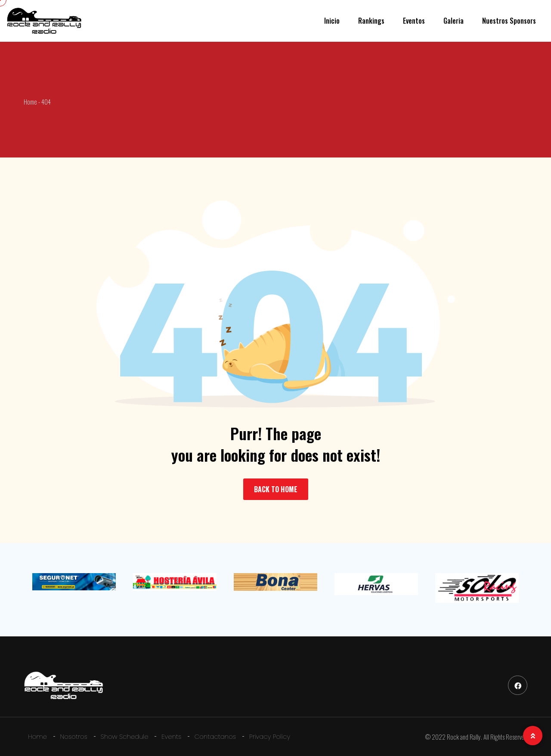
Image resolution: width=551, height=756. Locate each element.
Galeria (453, 21)
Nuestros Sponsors (509, 21)
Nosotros (74, 736)
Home (37, 736)
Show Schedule (125, 736)
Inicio (332, 21)
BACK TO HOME (276, 489)
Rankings (371, 21)
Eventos (414, 21)
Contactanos (215, 736)
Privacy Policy (270, 736)
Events (171, 736)
